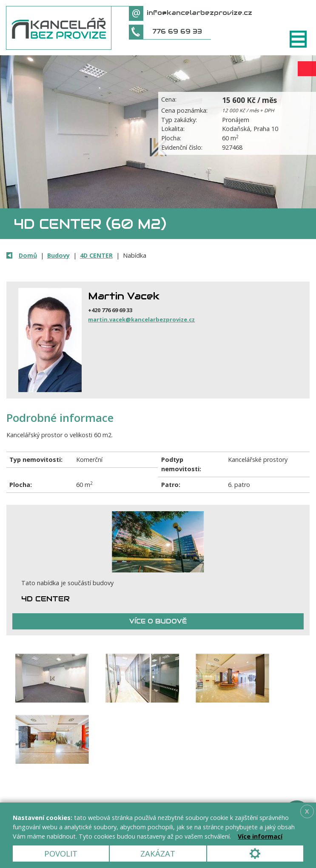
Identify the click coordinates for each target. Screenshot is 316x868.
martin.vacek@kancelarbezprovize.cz (141, 319)
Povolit (61, 853)
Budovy (58, 255)
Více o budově (158, 621)
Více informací (260, 836)
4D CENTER (96, 255)
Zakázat (158, 853)
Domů (28, 255)
